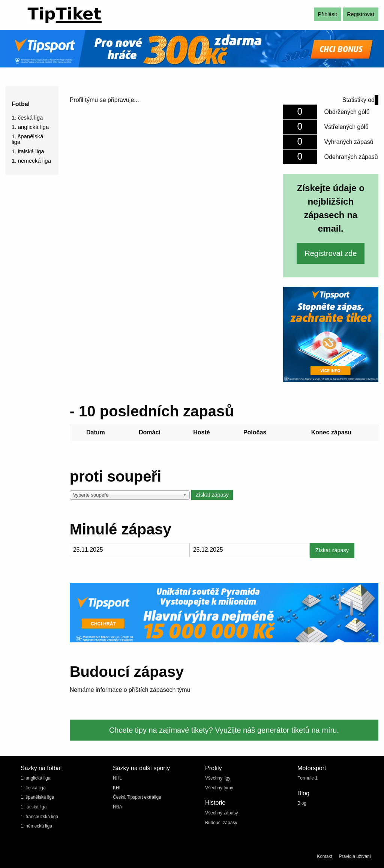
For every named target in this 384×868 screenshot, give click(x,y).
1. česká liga (27, 117)
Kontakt (325, 856)
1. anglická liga (30, 127)
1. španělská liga (27, 139)
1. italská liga (28, 151)
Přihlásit (328, 14)
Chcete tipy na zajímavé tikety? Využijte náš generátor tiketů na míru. (224, 730)
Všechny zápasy (221, 813)
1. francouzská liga (39, 817)
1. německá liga (31, 161)
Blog (302, 803)
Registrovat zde (331, 253)
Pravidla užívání (355, 856)
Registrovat (361, 14)
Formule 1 (307, 778)
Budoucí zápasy (221, 823)
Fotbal (21, 104)
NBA (118, 807)
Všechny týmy (219, 788)
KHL (117, 788)
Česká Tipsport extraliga (137, 797)
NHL (117, 778)
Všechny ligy (218, 778)
